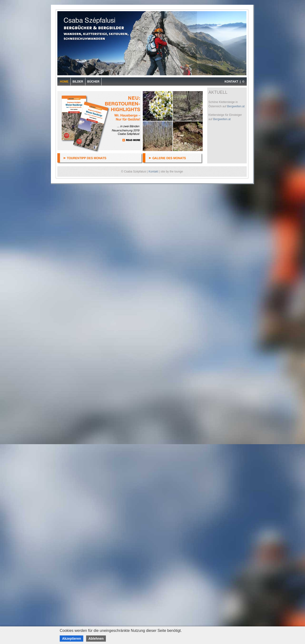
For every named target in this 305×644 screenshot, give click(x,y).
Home (64, 82)
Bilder (78, 82)
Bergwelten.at (236, 106)
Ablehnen (96, 639)
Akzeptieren (71, 639)
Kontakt (153, 172)
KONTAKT (231, 82)
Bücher (93, 82)
